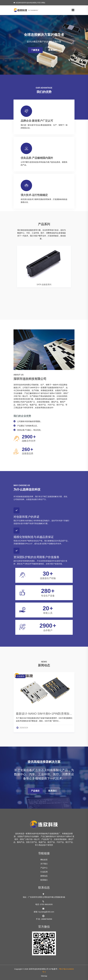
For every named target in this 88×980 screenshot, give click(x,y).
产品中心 (44, 868)
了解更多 (35, 50)
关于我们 (44, 864)
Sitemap (44, 976)
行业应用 (44, 872)
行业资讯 (21, 676)
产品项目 (35, 791)
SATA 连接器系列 (44, 285)
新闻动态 (44, 876)
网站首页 (44, 860)
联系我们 (53, 50)
